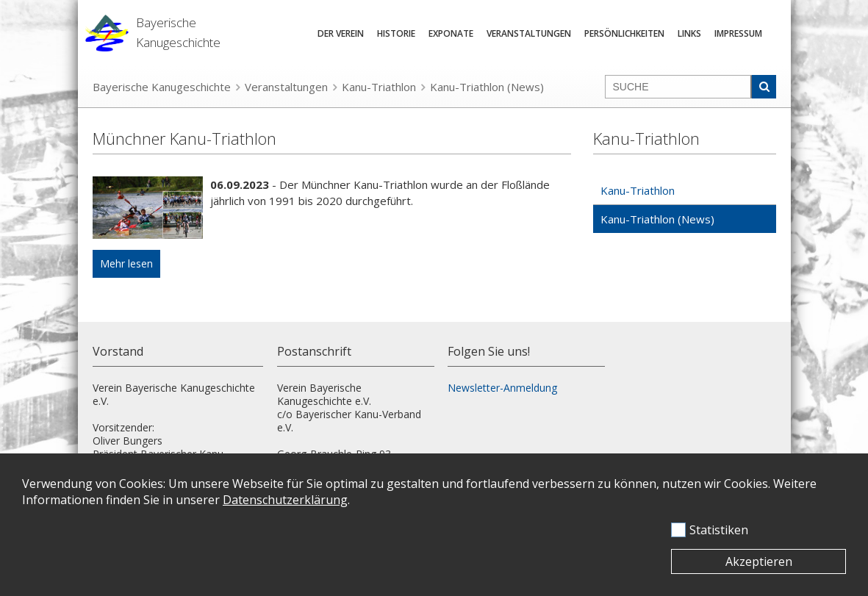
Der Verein (341, 33)
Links (689, 33)
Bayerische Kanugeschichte (162, 87)
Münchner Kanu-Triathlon (184, 138)
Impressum (738, 33)
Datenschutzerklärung (285, 500)
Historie (396, 33)
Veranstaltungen (529, 33)
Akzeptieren (759, 561)
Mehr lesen (126, 263)
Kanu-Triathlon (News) (487, 87)
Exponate (451, 33)
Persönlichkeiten (624, 33)
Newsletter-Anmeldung (502, 388)
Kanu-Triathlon (379, 87)
